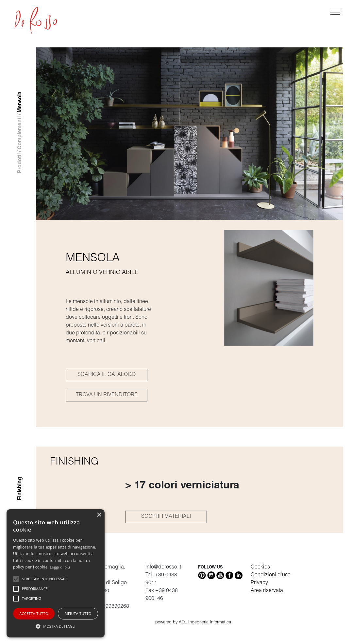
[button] (56, 626)
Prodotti (20, 163)
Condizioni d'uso (271, 575)
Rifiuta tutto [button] (78, 613)
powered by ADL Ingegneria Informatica (193, 623)
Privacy (259, 583)
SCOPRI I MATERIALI (166, 517)
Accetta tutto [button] (34, 613)
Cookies (260, 568)
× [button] (99, 515)
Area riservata (267, 591)
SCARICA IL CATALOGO (107, 375)
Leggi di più (60, 567)
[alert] (56, 573)
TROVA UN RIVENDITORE (107, 395)
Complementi (20, 133)
